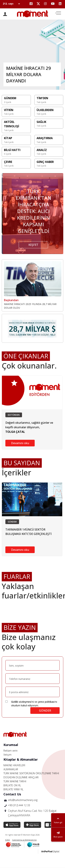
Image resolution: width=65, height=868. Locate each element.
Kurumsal (11, 745)
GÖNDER (45, 711)
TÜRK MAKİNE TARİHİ (15, 781)
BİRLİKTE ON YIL (12, 785)
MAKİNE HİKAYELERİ (14, 765)
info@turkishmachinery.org (23, 800)
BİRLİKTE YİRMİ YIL (13, 789)
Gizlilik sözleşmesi (21, 702)
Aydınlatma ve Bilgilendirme (24, 840)
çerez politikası (46, 702)
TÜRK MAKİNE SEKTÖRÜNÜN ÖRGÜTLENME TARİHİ (31, 773)
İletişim (7, 755)
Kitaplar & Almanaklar (21, 759)
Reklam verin (10, 751)
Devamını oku (20, 443)
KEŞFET (33, 245)
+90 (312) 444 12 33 (19, 805)
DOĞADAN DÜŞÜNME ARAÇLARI (21, 777)
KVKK (8, 840)
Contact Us (12, 794)
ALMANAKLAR (11, 769)
